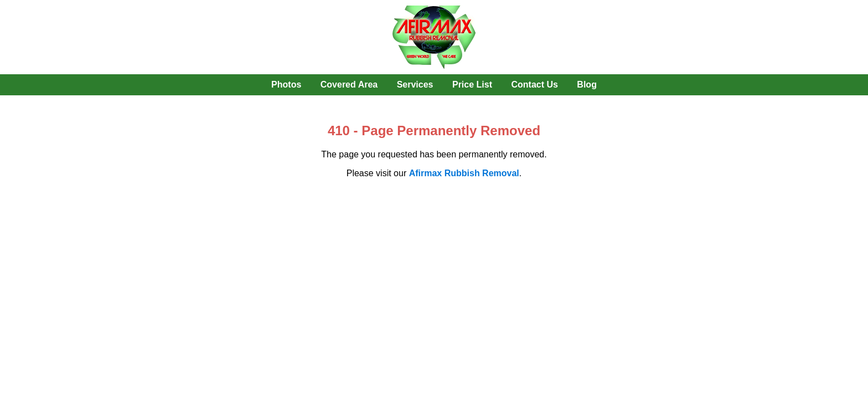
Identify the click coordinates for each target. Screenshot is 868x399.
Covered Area (349, 85)
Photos (286, 85)
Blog (587, 85)
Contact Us (534, 85)
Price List (472, 85)
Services (415, 85)
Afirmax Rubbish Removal (464, 173)
